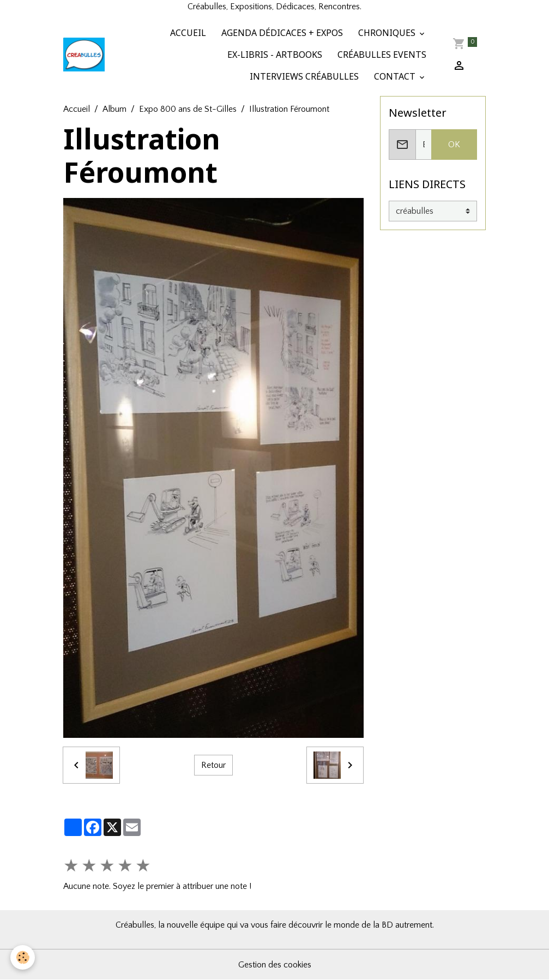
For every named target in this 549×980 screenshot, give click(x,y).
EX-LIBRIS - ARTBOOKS (274, 55)
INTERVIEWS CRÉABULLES (303, 76)
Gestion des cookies (275, 965)
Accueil (77, 109)
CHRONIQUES (387, 33)
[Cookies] (23, 957)
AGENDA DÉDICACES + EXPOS (281, 33)
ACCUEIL (187, 33)
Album (114, 109)
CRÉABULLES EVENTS (381, 55)
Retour (213, 765)
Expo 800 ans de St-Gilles (188, 109)
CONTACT (395, 76)
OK (454, 145)
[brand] (84, 55)
